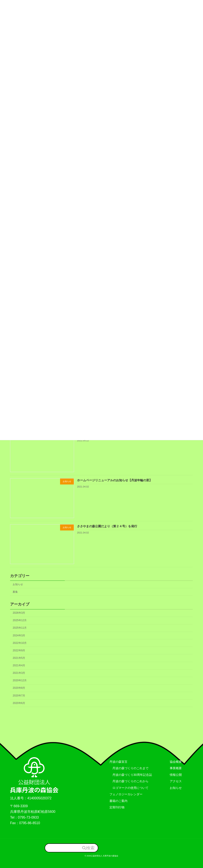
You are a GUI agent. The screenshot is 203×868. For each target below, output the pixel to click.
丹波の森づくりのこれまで (129, 768)
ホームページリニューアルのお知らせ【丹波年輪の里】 (115, 480)
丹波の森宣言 (118, 762)
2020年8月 (19, 688)
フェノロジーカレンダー (126, 794)
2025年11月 (20, 628)
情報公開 (176, 775)
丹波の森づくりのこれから (129, 781)
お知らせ (18, 584)
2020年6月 (19, 703)
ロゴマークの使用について (129, 788)
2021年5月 (19, 658)
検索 (90, 848)
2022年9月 (19, 650)
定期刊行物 (117, 807)
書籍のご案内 (118, 801)
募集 (15, 592)
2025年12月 (20, 621)
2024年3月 (19, 635)
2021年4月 (19, 665)
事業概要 (176, 768)
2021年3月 (19, 673)
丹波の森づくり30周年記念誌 (131, 775)
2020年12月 (20, 681)
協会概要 (176, 762)
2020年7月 (19, 696)
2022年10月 (20, 643)
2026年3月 (19, 613)
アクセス (176, 781)
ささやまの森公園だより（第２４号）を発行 (107, 526)
